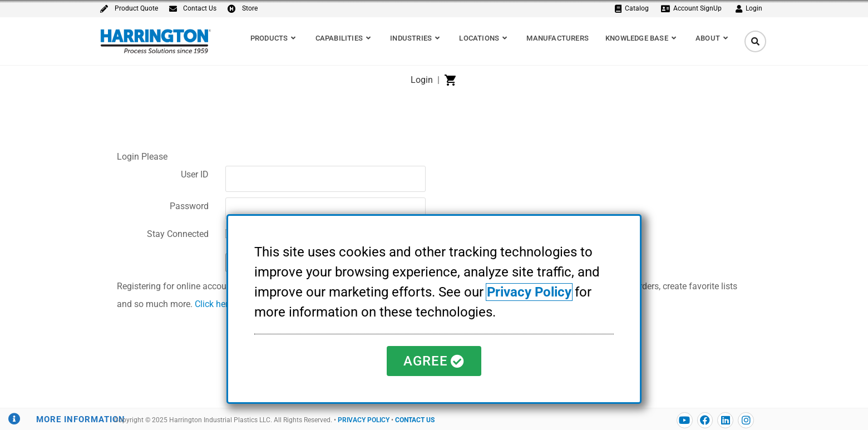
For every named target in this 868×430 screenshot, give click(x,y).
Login (422, 80)
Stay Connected (178, 234)
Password (189, 206)
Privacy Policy (529, 292)
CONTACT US (415, 420)
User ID (195, 174)
